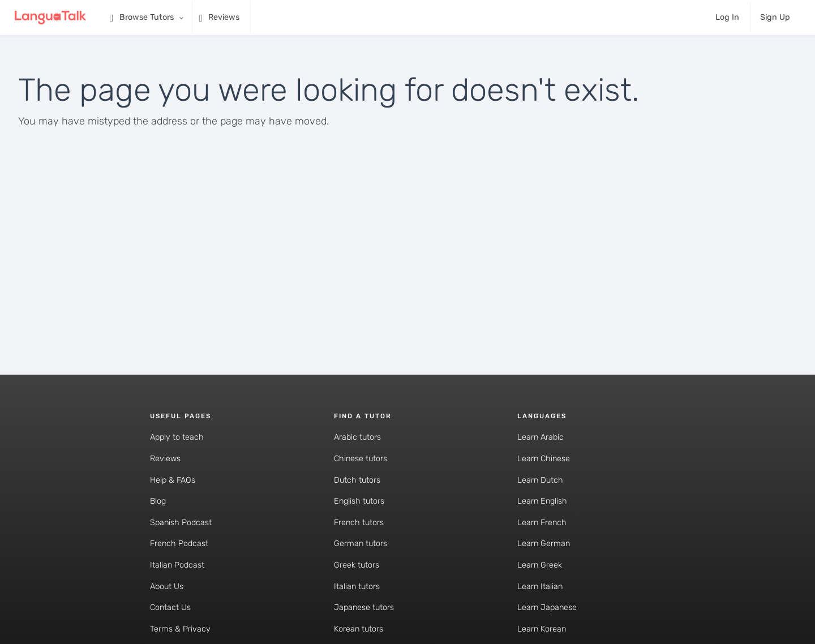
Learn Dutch (540, 480)
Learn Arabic (541, 437)
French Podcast (179, 544)
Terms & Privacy (180, 629)
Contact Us (170, 607)
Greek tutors (357, 565)
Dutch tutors (357, 480)
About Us (167, 587)
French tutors (359, 523)
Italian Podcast (177, 565)
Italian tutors (357, 587)
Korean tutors (359, 629)
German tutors (361, 544)
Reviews (165, 459)
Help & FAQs (173, 480)
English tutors (359, 501)
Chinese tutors (361, 459)
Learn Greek (540, 565)
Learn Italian (540, 587)
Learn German (544, 544)
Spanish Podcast (181, 523)
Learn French (542, 523)
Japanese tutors (364, 607)
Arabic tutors (357, 437)
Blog (158, 501)
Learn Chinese (544, 459)
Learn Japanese (547, 607)
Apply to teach (177, 437)
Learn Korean (542, 629)
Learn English (542, 501)
